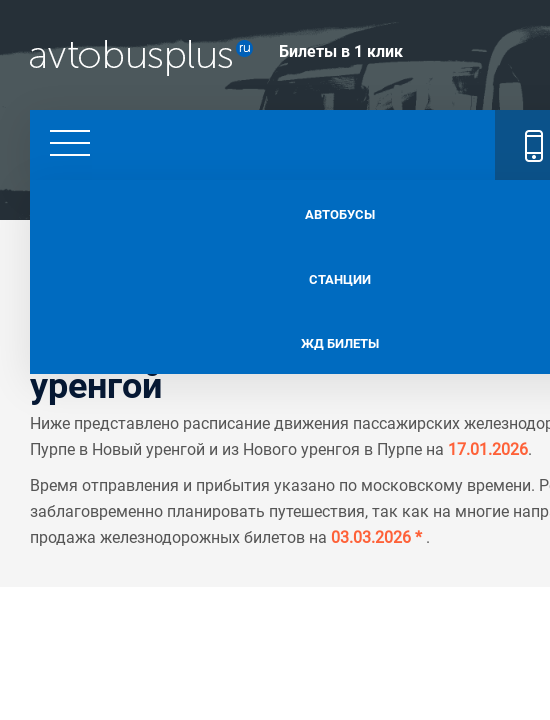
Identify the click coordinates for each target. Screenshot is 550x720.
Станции (274, 271)
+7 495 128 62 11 (391, 140)
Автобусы (275, 210)
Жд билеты (275, 332)
